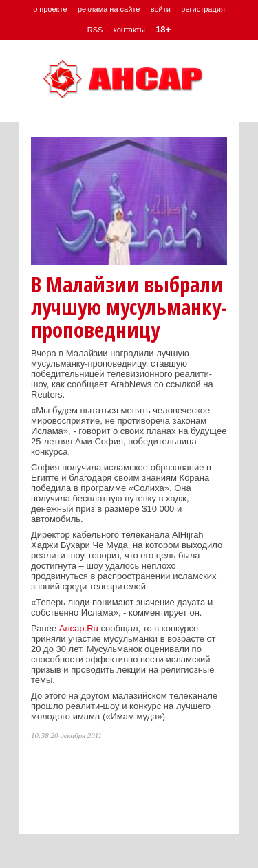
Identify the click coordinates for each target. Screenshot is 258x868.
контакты (129, 30)
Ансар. (73, 628)
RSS (95, 30)
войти (161, 9)
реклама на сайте (109, 9)
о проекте (50, 9)
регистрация (203, 9)
